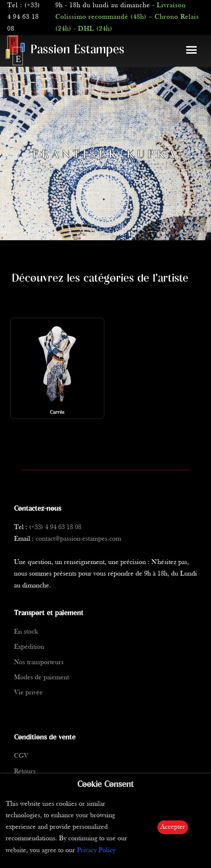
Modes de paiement (42, 678)
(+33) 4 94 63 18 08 (24, 17)
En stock (26, 632)
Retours (25, 772)
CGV (21, 756)
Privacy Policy (96, 851)
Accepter (173, 827)
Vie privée (28, 693)
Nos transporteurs (39, 663)
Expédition (29, 647)
